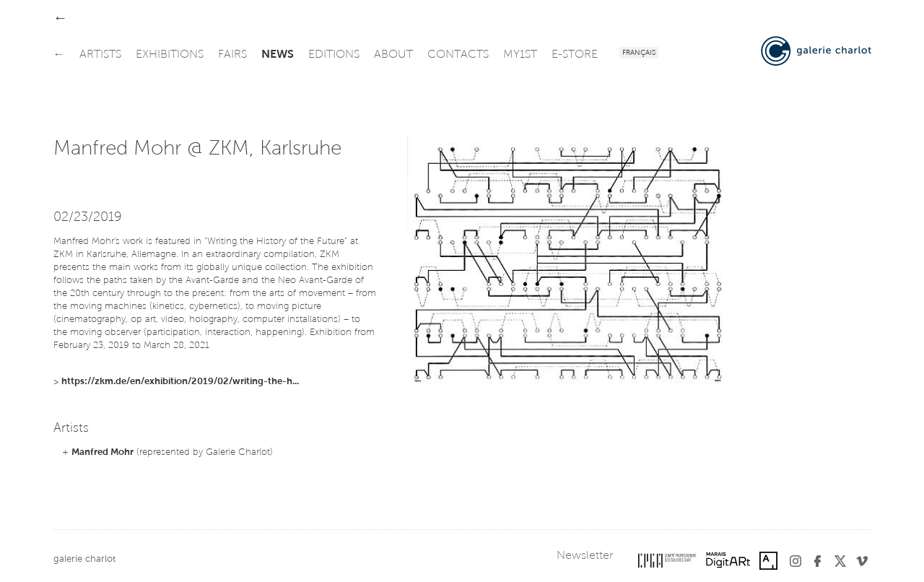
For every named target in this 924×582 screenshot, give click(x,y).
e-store (575, 55)
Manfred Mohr (103, 452)
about (393, 55)
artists (100, 55)
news (278, 55)
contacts (458, 55)
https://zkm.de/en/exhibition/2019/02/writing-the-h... (180, 382)
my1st (520, 55)
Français (639, 53)
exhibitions (170, 55)
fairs (232, 55)
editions (334, 55)
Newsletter (585, 556)
